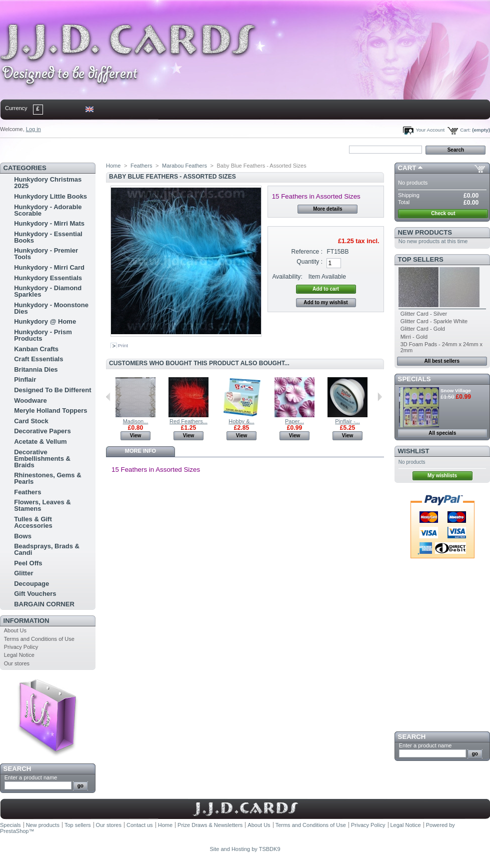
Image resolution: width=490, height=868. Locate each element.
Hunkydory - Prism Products (43, 335)
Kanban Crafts (36, 349)
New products (425, 232)
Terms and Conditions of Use (39, 639)
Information (26, 621)
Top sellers (421, 259)
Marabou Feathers (184, 166)
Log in (33, 129)
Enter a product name (31, 777)
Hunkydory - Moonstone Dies (51, 308)
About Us (15, 630)
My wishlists (442, 476)
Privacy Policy (21, 647)
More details (327, 209)
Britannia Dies (36, 369)
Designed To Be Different (52, 390)
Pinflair (25, 379)
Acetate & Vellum (40, 442)
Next (380, 397)
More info (140, 451)
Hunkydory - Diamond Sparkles (48, 291)
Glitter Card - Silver (424, 314)
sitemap (82, 149)
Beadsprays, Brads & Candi (47, 549)
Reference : (307, 252)
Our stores (17, 663)
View (136, 436)
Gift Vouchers (35, 594)
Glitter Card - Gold (423, 329)
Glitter (23, 573)
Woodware (30, 400)
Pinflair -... (347, 421)
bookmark (115, 149)
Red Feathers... (188, 421)
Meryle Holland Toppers (50, 410)
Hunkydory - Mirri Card (49, 267)
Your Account (430, 130)
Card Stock (31, 421)
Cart (407, 168)
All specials (442, 433)
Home (16, 149)
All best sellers (442, 361)
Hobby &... (241, 421)
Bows (23, 536)
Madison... (136, 421)
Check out (443, 213)
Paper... (294, 421)
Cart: (465, 130)
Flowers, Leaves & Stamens (42, 505)
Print (123, 345)
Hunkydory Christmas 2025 (48, 183)
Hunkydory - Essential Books (48, 237)
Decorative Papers (42, 431)
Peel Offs (28, 563)
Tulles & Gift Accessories (33, 522)
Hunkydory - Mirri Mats (49, 223)
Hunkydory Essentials (48, 278)
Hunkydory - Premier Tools (46, 254)
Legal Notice (19, 655)
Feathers (27, 492)
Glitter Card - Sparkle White (434, 321)
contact (49, 149)
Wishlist (414, 451)
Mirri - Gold (414, 337)
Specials (414, 379)
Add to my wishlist (325, 302)
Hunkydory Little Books (50, 196)
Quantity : (309, 262)
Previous (108, 397)
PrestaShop (14, 831)
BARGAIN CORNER (44, 604)
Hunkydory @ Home (45, 321)
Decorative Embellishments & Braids (42, 459)
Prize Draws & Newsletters (210, 825)
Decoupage (31, 584)
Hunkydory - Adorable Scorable (48, 210)
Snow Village (456, 390)
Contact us (140, 825)
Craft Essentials (38, 359)
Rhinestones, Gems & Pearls (47, 478)
